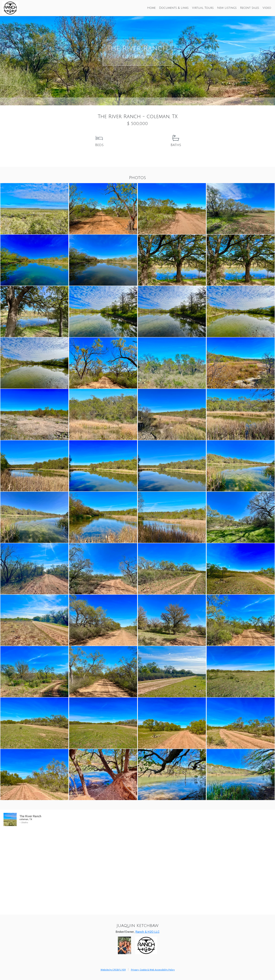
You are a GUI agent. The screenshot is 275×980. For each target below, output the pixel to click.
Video (267, 8)
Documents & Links (174, 8)
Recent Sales (250, 8)
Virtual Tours (203, 8)
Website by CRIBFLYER (113, 970)
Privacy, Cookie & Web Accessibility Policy (153, 970)
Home (151, 8)
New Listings (227, 8)
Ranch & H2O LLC (147, 932)
